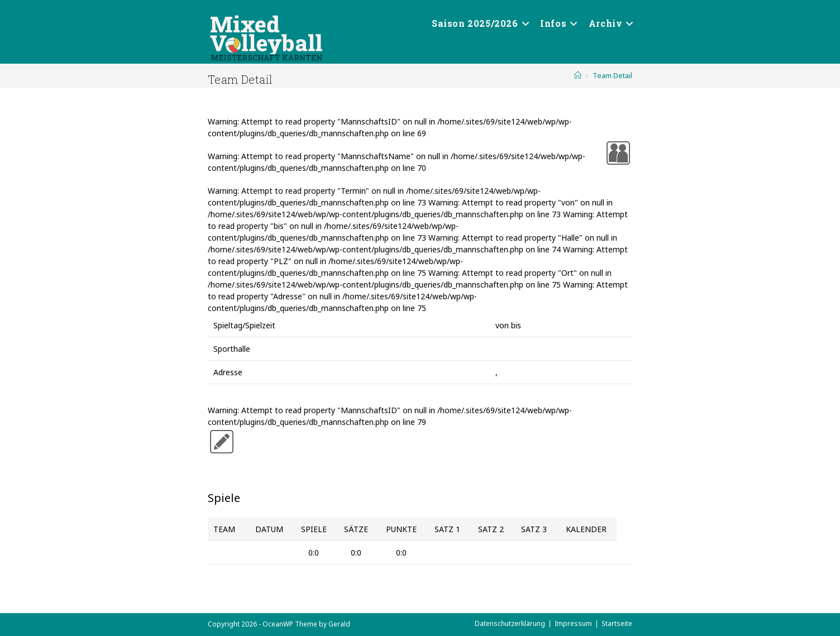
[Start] (578, 75)
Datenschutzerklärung (510, 623)
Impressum (573, 623)
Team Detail (612, 75)
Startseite (617, 623)
